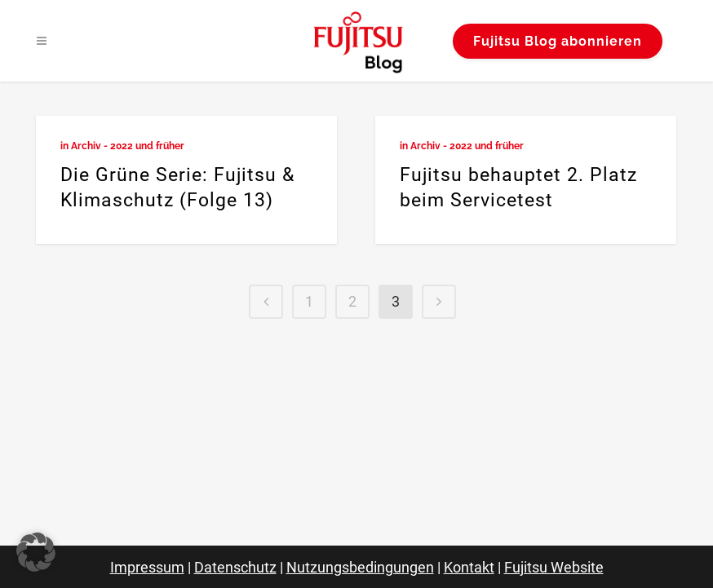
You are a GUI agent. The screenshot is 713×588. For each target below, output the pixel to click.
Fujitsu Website (554, 567)
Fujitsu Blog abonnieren (558, 41)
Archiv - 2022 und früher (128, 146)
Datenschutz (235, 567)
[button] (36, 552)
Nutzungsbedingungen (360, 567)
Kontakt (469, 567)
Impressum (147, 567)
